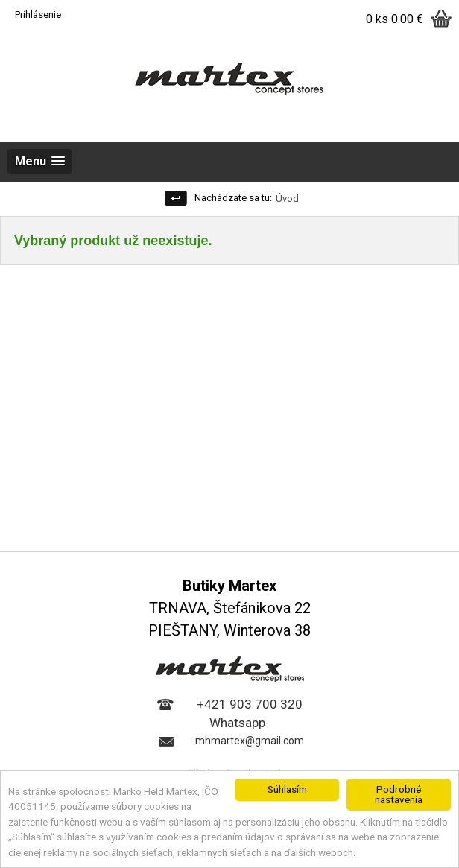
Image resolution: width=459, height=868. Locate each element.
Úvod (287, 199)
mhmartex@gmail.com (250, 741)
